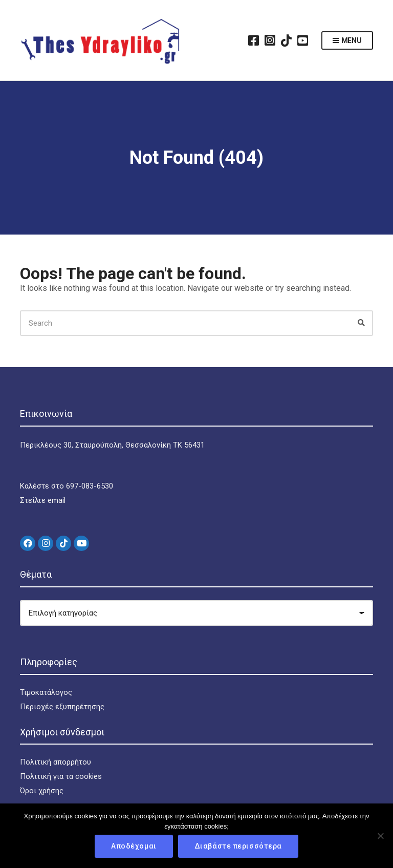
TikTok (287, 40)
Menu (347, 41)
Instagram (270, 40)
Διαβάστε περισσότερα (238, 846)
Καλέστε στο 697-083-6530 (67, 486)
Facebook (254, 40)
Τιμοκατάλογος (46, 692)
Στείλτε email (43, 500)
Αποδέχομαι (134, 846)
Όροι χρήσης (42, 791)
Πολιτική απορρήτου (56, 762)
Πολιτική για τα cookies (61, 776)
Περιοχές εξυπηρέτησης (62, 707)
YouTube (303, 40)
